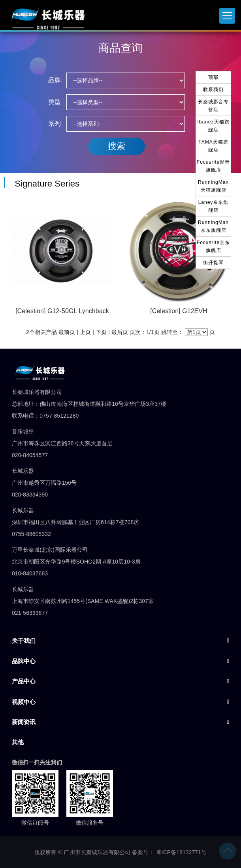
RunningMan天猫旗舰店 (213, 186)
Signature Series (45, 184)
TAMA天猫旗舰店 (213, 146)
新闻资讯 (24, 722)
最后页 (120, 332)
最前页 (67, 332)
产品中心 (24, 681)
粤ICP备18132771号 (182, 852)
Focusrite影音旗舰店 (213, 166)
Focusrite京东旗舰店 (213, 246)
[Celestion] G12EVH (179, 311)
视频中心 (24, 702)
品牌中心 (24, 661)
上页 (85, 332)
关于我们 (24, 641)
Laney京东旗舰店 (214, 206)
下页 (101, 332)
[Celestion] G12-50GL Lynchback (62, 311)
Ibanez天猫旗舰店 (213, 126)
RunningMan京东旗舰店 (213, 226)
